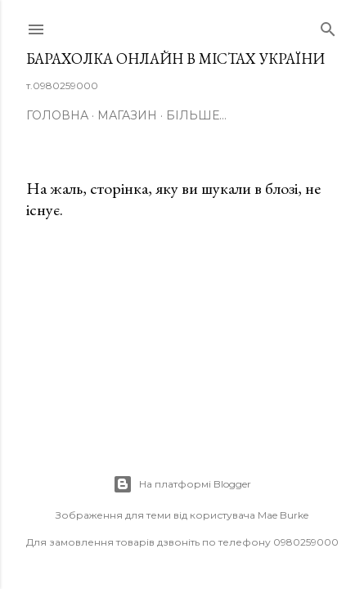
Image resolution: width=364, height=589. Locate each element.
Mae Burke (283, 515)
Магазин (127, 115)
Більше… (196, 115)
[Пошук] (328, 26)
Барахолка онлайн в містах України (175, 58)
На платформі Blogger (182, 484)
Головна (57, 115)
